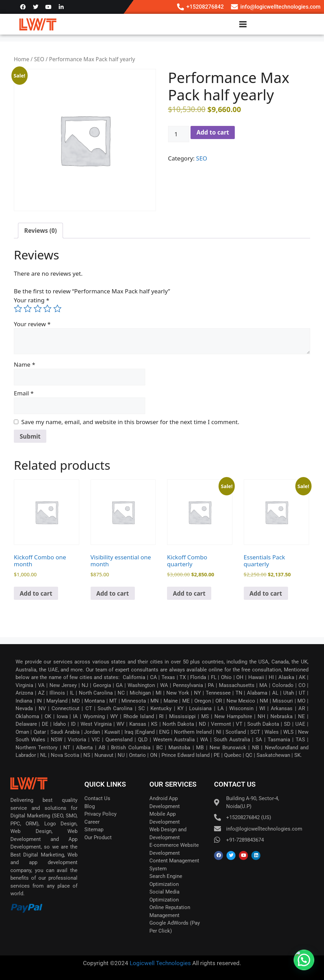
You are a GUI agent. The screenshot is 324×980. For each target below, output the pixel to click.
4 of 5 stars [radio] (47, 309)
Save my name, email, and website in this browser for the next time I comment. (130, 422)
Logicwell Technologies (160, 963)
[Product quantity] (179, 134)
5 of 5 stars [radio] (57, 309)
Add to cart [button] (36, 593)
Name (25, 364)
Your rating (32, 300)
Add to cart (213, 132)
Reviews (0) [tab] (40, 231)
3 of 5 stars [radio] (38, 309)
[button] (304, 960)
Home (21, 59)
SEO (39, 59)
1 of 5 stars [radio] (18, 309)
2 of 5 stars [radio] (28, 309)
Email (24, 393)
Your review (32, 324)
